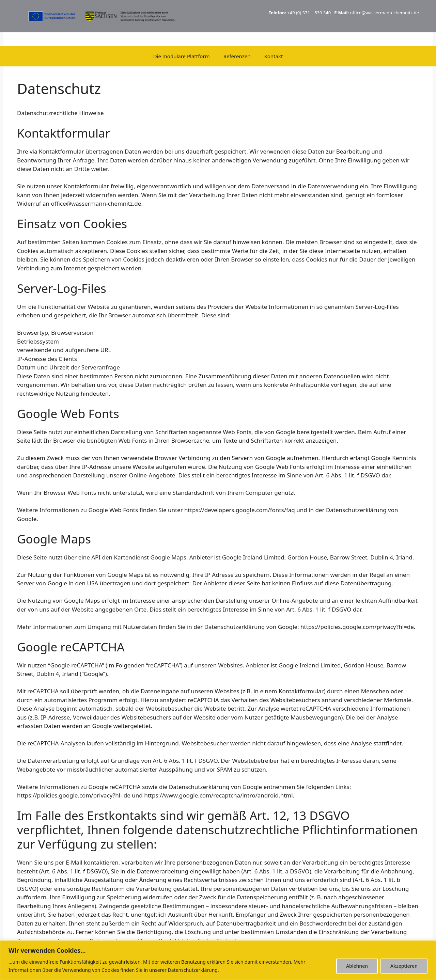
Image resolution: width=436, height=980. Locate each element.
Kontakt (273, 56)
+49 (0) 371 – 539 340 (309, 13)
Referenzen (237, 56)
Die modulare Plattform (182, 56)
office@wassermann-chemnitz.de (384, 13)
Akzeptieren (404, 966)
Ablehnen (357, 966)
